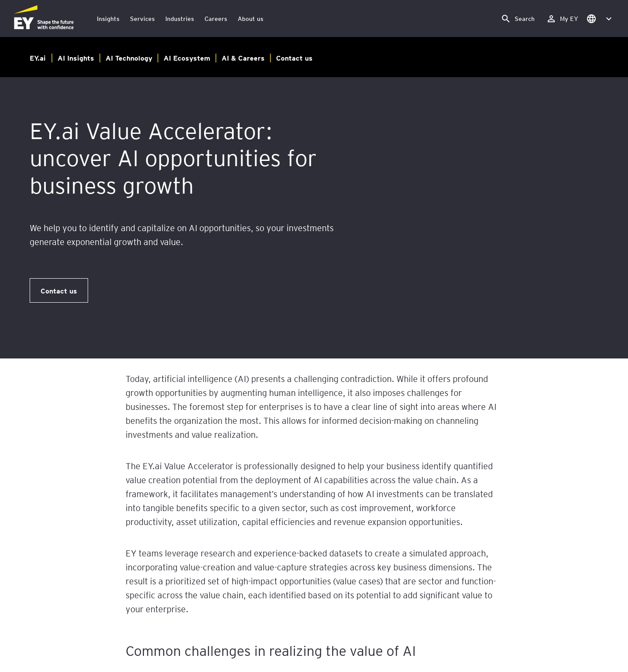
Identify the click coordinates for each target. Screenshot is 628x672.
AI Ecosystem (187, 58)
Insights (108, 19)
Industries (180, 19)
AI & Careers (243, 58)
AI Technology (129, 58)
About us (251, 19)
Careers (216, 19)
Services (142, 19)
